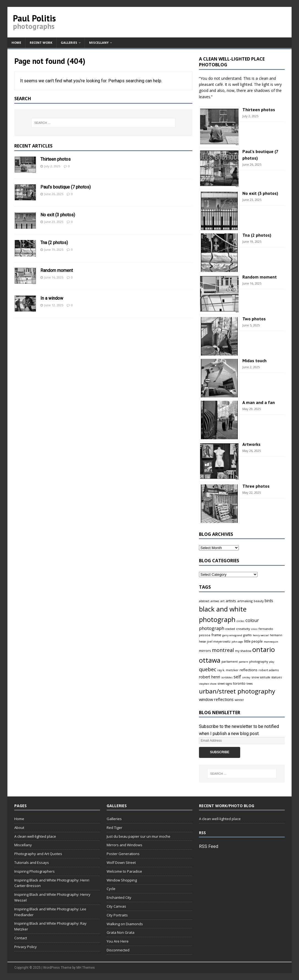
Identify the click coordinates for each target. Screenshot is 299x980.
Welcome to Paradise (124, 871)
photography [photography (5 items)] (259, 661)
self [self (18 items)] (237, 677)
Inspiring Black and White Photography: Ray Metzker (50, 926)
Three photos (256, 486)
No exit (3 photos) (58, 215)
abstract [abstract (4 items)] (204, 601)
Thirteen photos (56, 159)
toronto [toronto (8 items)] (239, 683)
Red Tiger (114, 828)
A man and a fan (259, 402)
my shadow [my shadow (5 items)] (243, 651)
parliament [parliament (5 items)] (230, 661)
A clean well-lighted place (35, 836)
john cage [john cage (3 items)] (237, 642)
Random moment (57, 270)
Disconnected (118, 950)
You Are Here (118, 941)
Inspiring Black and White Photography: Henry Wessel (52, 897)
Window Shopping (122, 880)
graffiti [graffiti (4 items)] (247, 635)
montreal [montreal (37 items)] (223, 650)
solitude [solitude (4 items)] (265, 677)
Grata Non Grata (121, 932)
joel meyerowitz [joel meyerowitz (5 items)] (219, 641)
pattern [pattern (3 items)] (243, 662)
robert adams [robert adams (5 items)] (269, 670)
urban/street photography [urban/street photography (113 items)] (237, 691)
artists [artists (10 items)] (231, 601)
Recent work (41, 43)
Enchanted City (119, 897)
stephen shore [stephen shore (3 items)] (208, 684)
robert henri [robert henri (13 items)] (210, 677)
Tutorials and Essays (32, 862)
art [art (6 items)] (222, 601)
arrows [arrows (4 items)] (215, 601)
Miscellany (99, 43)
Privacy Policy (26, 947)
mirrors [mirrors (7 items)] (205, 651)
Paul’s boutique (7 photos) (66, 187)
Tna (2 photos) (54, 243)
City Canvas (116, 906)
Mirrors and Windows (124, 845)
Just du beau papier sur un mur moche (139, 836)
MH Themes (86, 968)
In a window (52, 298)
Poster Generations (123, 854)
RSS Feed (209, 846)
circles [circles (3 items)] (240, 621)
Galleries (69, 43)
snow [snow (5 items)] (255, 677)
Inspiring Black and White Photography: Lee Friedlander (50, 912)
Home (16, 43)
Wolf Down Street (121, 862)
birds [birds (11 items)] (269, 601)
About (19, 828)
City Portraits (117, 915)
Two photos (254, 319)
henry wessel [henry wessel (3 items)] (261, 635)
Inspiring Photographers (34, 871)
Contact (21, 938)
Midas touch (254, 361)
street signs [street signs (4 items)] (225, 684)
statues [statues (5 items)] (276, 677)
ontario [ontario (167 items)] (264, 649)
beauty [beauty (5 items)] (259, 601)
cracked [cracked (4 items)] (230, 629)
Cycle (111, 889)
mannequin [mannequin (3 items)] (271, 642)
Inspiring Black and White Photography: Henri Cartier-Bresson (52, 883)
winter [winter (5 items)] (239, 700)
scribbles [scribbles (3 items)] (227, 677)
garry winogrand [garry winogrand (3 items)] (232, 635)
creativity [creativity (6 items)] (243, 629)
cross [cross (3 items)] (254, 629)
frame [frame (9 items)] (216, 635)
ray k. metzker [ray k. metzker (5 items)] (228, 670)
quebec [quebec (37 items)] (208, 669)
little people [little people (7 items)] (253, 641)
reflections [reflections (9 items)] (249, 670)
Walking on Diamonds (125, 924)
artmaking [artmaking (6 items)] (245, 601)
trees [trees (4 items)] (250, 684)
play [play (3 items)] (272, 662)
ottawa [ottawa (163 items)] (210, 660)
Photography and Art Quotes (38, 854)
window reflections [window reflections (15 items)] (216, 699)
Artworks (251, 444)
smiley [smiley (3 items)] (246, 677)
